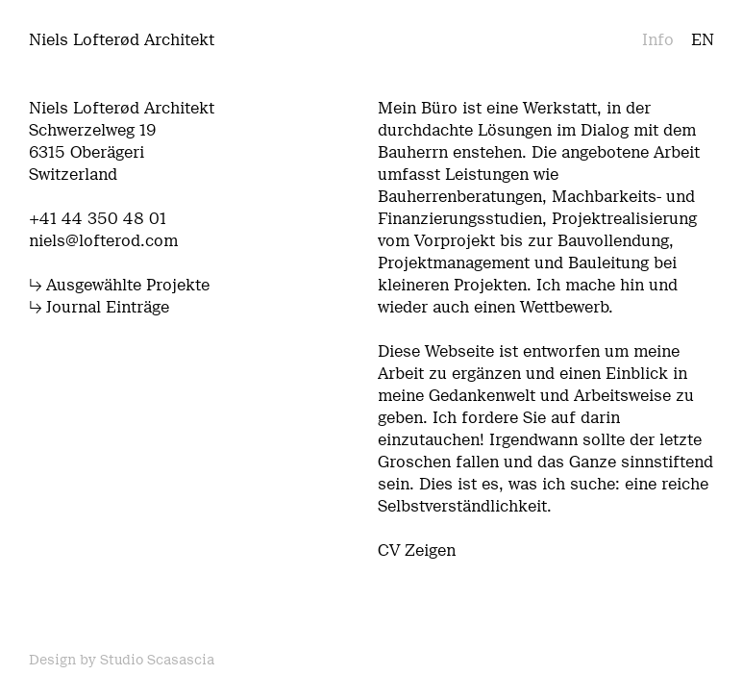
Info (658, 40)
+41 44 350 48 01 (98, 219)
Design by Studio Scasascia (122, 660)
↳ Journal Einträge (99, 307)
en (703, 40)
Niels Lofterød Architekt (122, 40)
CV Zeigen (417, 550)
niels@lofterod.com (103, 241)
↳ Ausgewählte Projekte (119, 285)
